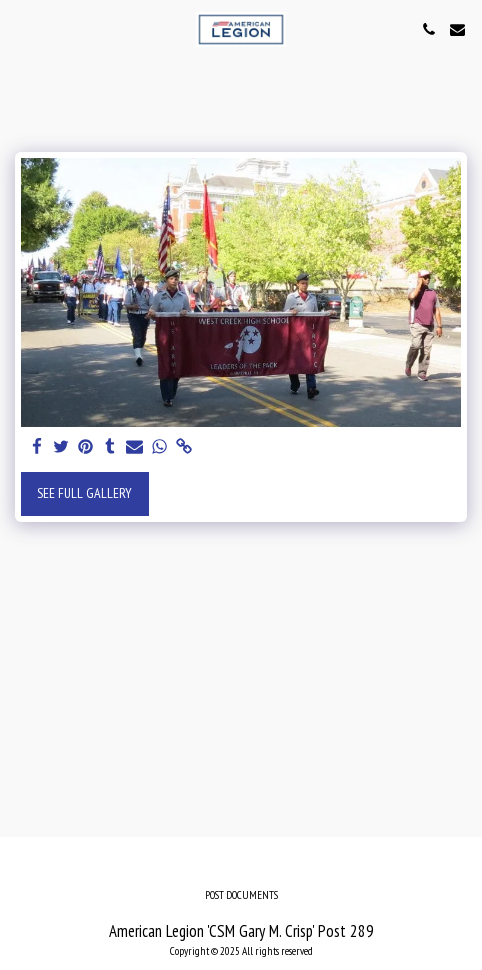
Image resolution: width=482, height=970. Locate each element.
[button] (22, 29)
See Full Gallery (84, 493)
